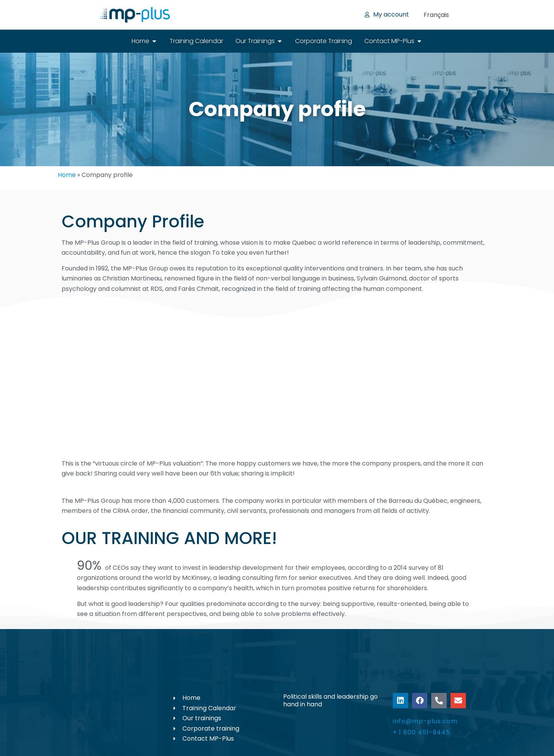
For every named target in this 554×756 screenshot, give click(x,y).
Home (67, 175)
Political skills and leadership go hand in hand (330, 700)
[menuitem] (436, 15)
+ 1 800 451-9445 (421, 732)
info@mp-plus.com (425, 721)
